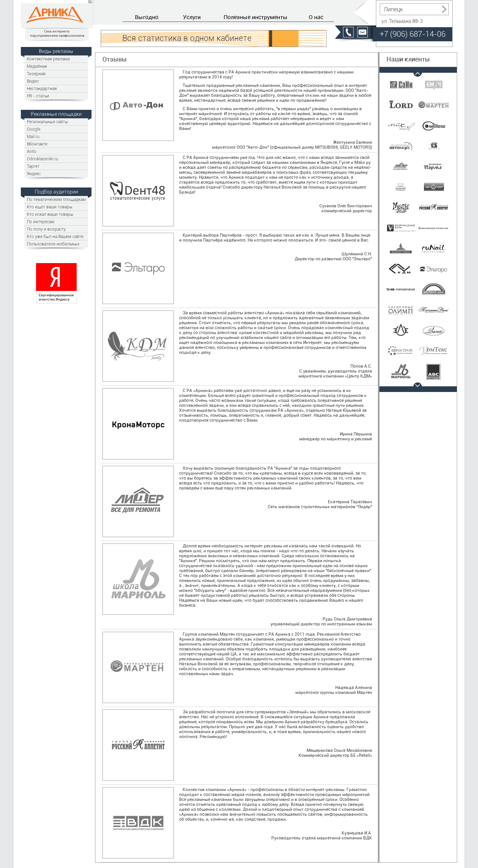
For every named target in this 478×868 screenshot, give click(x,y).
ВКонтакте (37, 144)
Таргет (33, 166)
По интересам (41, 222)
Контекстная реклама (48, 59)
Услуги (192, 17)
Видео (33, 81)
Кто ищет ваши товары (50, 207)
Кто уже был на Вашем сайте (55, 236)
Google (34, 129)
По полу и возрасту (46, 229)
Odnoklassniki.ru (43, 159)
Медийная (37, 66)
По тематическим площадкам (56, 199)
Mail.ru (33, 136)
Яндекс (34, 174)
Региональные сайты (48, 122)
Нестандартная (42, 88)
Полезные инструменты (256, 17)
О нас (316, 17)
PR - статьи (38, 96)
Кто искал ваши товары (50, 214)
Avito (32, 151)
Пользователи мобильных (53, 244)
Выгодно (147, 17)
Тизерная (36, 74)
